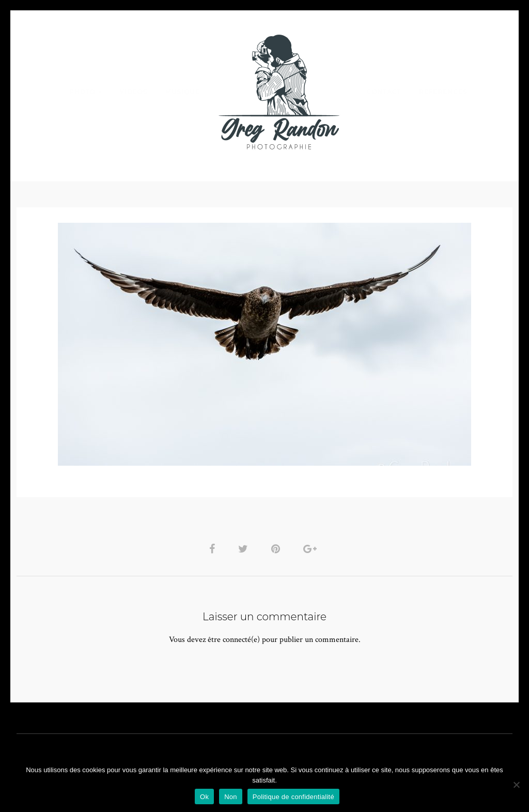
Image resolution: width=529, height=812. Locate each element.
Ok (204, 797)
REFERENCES (443, 92)
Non (231, 797)
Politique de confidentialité (293, 797)
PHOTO (82, 92)
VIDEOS (133, 92)
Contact (384, 92)
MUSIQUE (183, 92)
